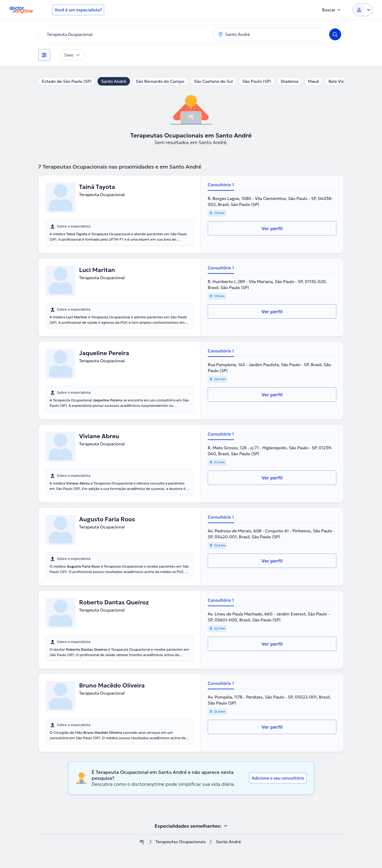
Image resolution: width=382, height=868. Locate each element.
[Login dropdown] (363, 10)
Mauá (314, 81)
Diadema (289, 81)
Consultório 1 (221, 185)
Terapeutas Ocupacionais (181, 842)
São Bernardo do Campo (160, 81)
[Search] (335, 34)
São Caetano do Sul (213, 81)
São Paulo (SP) (257, 81)
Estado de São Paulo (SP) (67, 81)
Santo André (114, 81)
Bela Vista (338, 81)
